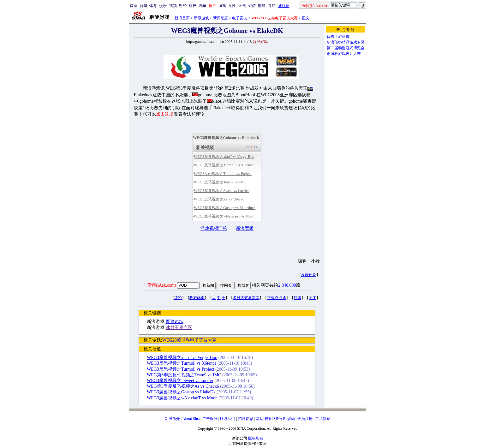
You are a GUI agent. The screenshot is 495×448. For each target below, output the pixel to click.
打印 (297, 298)
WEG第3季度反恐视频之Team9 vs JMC (184, 375)
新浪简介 (172, 419)
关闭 (313, 298)
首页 (134, 6)
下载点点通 (277, 298)
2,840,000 (287, 285)
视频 (173, 6)
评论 (178, 298)
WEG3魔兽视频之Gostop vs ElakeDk (181, 392)
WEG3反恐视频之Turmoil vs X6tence (224, 165)
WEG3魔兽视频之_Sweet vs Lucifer (180, 381)
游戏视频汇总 (214, 228)
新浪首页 (182, 18)
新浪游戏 (201, 18)
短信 (252, 6)
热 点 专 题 (346, 30)
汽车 (203, 6)
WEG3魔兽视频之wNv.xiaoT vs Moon (224, 216)
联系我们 (228, 419)
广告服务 (210, 419)
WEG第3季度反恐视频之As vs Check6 (183, 386)
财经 (183, 6)
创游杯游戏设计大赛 (344, 54)
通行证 (284, 6)
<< (248, 147)
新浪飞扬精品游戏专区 (346, 42)
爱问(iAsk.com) (162, 285)
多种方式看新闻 (246, 298)
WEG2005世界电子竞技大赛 (189, 340)
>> (256, 147)
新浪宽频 (245, 228)
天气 (242, 6)
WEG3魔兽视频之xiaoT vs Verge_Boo (224, 157)
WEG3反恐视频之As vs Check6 (219, 199)
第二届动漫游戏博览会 (346, 48)
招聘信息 (246, 419)
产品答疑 (323, 419)
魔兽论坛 (175, 322)
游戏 (222, 6)
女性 (232, 6)
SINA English (284, 419)
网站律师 (263, 419)
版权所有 (256, 438)
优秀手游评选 (338, 37)
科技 (193, 6)
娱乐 (163, 6)
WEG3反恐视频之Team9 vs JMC (220, 182)
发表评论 (309, 275)
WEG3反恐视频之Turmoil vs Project (223, 174)
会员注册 (305, 419)
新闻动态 (221, 18)
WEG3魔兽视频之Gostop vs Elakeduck (225, 208)
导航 (272, 6)
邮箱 (262, 6)
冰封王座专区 (179, 328)
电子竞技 (240, 18)
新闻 (143, 6)
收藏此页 (197, 298)
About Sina (191, 419)
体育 (153, 6)
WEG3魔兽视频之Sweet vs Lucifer (221, 191)
